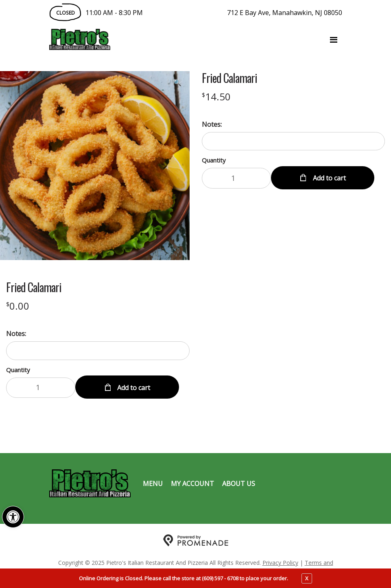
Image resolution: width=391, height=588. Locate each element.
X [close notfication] (307, 578)
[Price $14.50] (216, 97)
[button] (13, 517)
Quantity (214, 160)
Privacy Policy (280, 563)
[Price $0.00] (18, 306)
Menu (153, 484)
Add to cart (329, 178)
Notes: (212, 124)
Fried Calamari (229, 78)
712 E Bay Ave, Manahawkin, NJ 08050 (285, 13)
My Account (192, 484)
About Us (239, 484)
